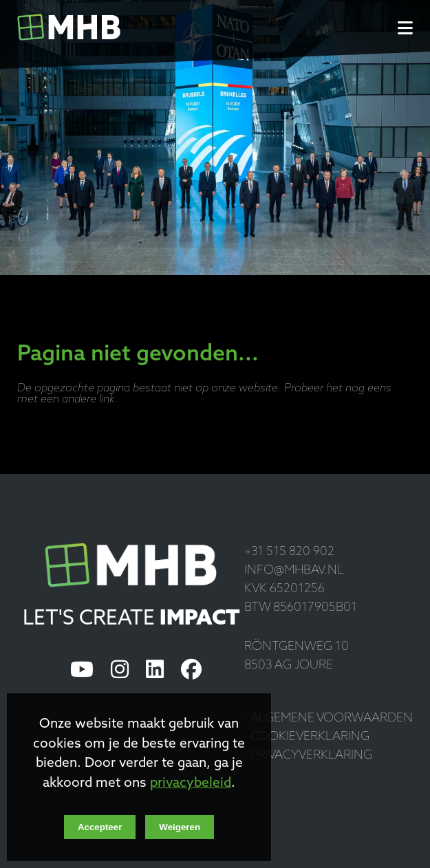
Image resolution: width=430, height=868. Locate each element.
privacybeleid (191, 784)
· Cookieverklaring (307, 737)
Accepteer (100, 827)
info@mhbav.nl (294, 571)
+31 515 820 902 (289, 552)
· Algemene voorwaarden (329, 718)
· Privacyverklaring (308, 756)
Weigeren (180, 827)
